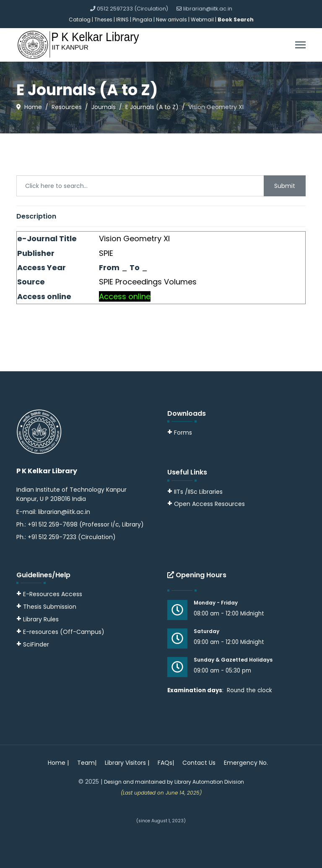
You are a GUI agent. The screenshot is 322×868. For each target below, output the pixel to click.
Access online (125, 296)
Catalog (80, 20)
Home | (58, 763)
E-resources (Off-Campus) (64, 632)
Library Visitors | (127, 763)
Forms (180, 433)
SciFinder (33, 644)
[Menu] (300, 45)
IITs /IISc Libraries (198, 492)
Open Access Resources (209, 504)
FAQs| (166, 763)
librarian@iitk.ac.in (208, 9)
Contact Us (199, 763)
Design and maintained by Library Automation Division (174, 782)
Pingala (142, 20)
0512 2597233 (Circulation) (132, 9)
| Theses (102, 20)
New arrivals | (173, 20)
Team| (87, 763)
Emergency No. (246, 763)
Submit (285, 186)
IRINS (123, 20)
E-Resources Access (53, 594)
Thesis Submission (50, 607)
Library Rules (38, 619)
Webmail (202, 20)
